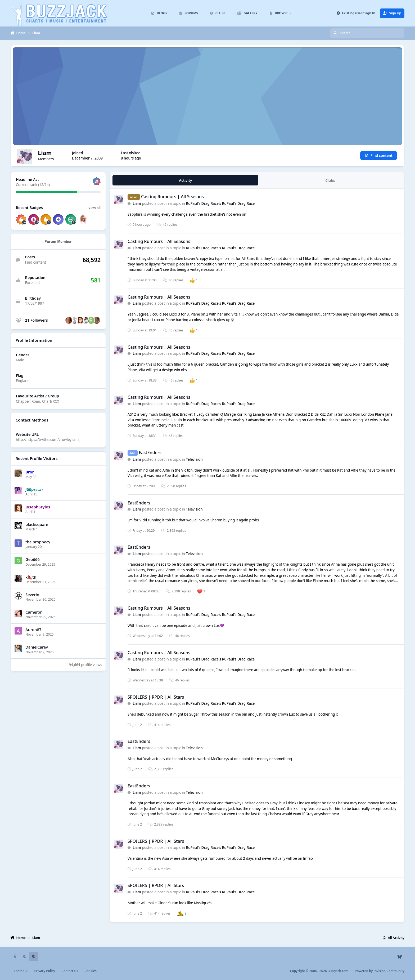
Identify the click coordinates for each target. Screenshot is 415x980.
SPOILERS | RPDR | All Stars (156, 697)
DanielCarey (37, 647)
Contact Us (70, 971)
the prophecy (38, 542)
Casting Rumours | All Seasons (172, 197)
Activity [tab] (185, 180)
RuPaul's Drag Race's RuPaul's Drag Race (220, 203)
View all (94, 208)
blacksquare (37, 524)
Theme (21, 971)
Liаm (137, 203)
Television (194, 459)
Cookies (90, 971)
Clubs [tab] (330, 180)
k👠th (31, 577)
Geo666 (33, 559)
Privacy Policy (44, 971)
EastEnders (150, 453)
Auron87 (33, 629)
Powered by (380, 971)
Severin (32, 595)
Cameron (34, 612)
